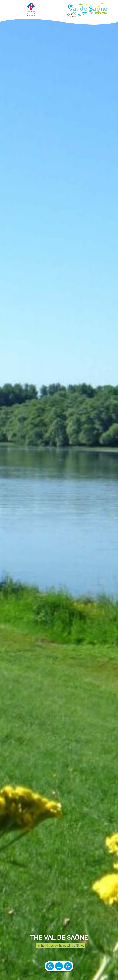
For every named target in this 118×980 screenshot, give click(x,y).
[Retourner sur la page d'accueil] (59, 9)
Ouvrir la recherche (50, 966)
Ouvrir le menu (59, 966)
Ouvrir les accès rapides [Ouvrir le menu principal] (68, 966)
